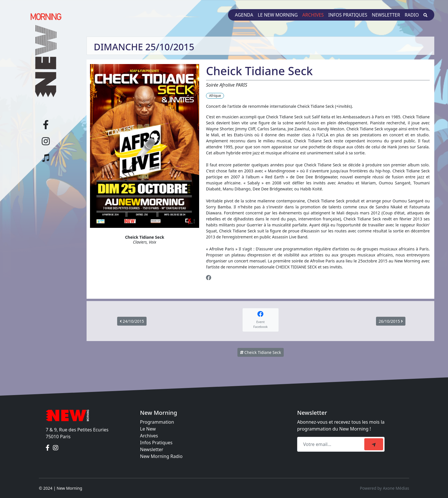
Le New (148, 429)
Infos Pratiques (156, 443)
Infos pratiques (348, 15)
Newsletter (386, 15)
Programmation (157, 422)
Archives (313, 15)
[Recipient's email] (332, 444)
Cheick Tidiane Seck (261, 352)
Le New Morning (278, 15)
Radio (412, 15)
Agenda (244, 15)
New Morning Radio (161, 456)
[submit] (374, 444)
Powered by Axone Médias (385, 488)
